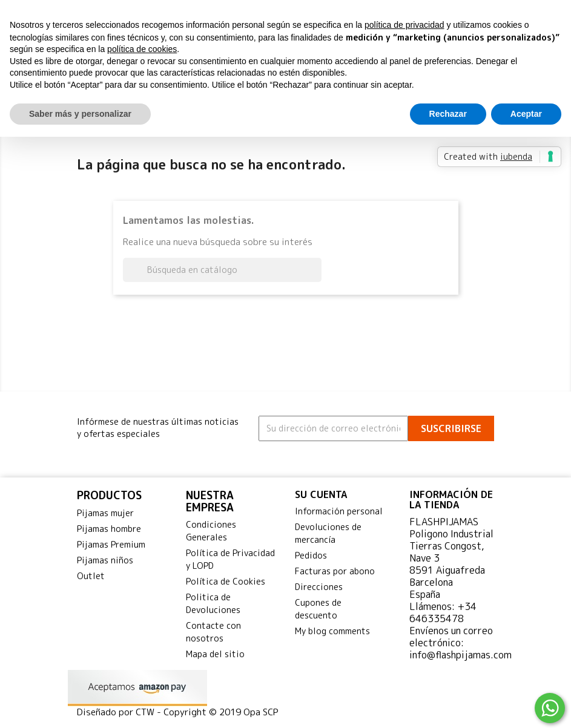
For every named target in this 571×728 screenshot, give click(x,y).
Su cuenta (321, 494)
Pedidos (311, 555)
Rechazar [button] (448, 114)
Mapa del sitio (215, 654)
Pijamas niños (105, 560)
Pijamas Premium (111, 544)
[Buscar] (222, 270)
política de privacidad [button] (404, 25)
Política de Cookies (226, 581)
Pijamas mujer (105, 513)
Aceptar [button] (526, 114)
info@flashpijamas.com (460, 655)
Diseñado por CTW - (120, 712)
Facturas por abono (335, 571)
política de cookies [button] (142, 49)
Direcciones (319, 587)
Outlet (91, 576)
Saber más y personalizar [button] (80, 114)
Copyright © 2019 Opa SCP (221, 712)
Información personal (339, 511)
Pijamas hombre (109, 529)
